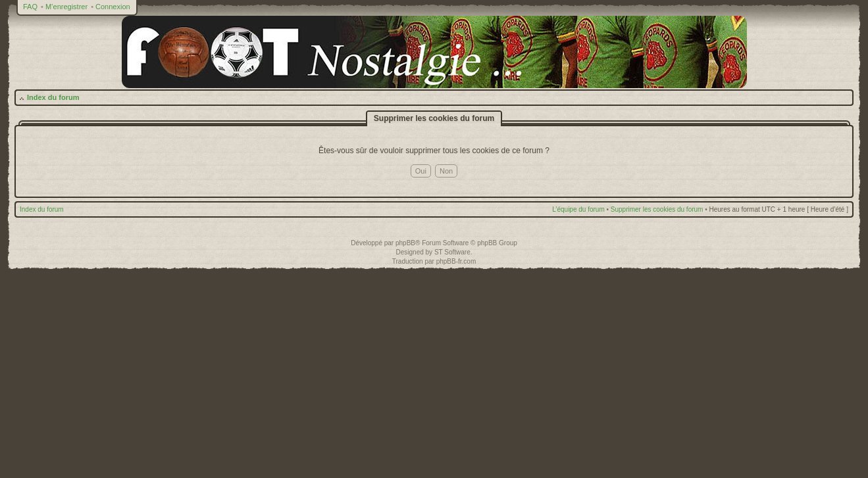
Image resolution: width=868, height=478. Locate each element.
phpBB (405, 243)
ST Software (452, 252)
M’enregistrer (66, 7)
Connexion (113, 7)
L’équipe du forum (578, 209)
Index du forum (53, 97)
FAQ (30, 7)
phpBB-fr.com (456, 261)
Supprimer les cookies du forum (657, 209)
